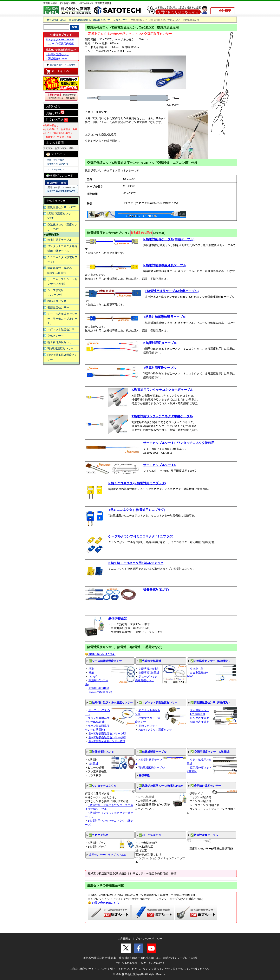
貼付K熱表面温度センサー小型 (107, 734)
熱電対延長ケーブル (60, 240)
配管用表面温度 (199, 722)
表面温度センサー (58, 308)
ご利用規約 (124, 939)
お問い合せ (53, 106)
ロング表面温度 (199, 718)
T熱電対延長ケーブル (152, 768)
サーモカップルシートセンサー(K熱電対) (62, 282)
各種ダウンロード (60, 175)
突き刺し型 (197, 669)
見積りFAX (55, 113)
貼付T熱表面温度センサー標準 (107, 741)
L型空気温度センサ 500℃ (60, 216)
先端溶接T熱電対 (149, 673)
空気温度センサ (56, 201)
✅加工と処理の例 (150, 835)
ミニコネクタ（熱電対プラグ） (62, 260)
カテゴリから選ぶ (56, 20)
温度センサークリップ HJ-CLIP (107, 855)
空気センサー (120, 20)
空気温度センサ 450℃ (62, 207)
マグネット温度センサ (61, 329)
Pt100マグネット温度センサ (155, 730)
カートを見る (58, 71)
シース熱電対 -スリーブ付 (55, 293)
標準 (91, 669)
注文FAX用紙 (57, 120)
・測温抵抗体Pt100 (56, 59)
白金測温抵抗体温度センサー (62, 357)
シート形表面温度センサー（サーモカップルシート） (62, 319)
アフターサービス (56, 169)
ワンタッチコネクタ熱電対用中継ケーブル (62, 249)
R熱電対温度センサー (60, 349)
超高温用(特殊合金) (100, 692)
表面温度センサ (199, 710)
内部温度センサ (57, 301)
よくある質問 (55, 143)
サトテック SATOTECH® (60, 39)
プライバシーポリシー (149, 939)
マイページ (56, 154)
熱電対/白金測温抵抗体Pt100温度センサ (89, 20)
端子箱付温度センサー (61, 342)
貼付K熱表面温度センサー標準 (107, 737)
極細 (91, 673)
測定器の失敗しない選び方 (62, 65)
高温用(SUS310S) (99, 688)
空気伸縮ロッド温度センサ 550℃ (62, 227)
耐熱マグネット (148, 726)
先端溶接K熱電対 (149, 669)
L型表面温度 (198, 714)
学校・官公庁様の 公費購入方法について (58, 162)
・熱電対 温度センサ (57, 54)
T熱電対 (93, 764)
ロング (93, 677)
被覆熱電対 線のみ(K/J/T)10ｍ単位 (60, 270)
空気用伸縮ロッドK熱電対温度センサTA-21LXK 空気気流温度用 (77, 3)
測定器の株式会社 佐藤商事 (100, 958)
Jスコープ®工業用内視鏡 (60, 44)
